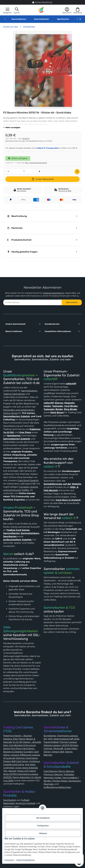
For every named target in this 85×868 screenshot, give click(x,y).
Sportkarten (63, 19)
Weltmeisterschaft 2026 (66, 739)
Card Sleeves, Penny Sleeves (59, 771)
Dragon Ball (58, 752)
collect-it (50, 467)
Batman (48, 755)
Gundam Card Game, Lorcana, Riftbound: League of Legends (22, 755)
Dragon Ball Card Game (16, 761)
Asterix (69, 752)
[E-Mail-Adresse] (32, 302)
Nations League (52, 745)
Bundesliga (50, 736)
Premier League (68, 742)
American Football (25, 803)
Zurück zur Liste (11, 27)
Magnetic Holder (53, 778)
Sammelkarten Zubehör (17, 416)
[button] (7, 10)
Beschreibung (17, 216)
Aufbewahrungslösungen (57, 787)
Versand (26, 138)
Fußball (25, 800)
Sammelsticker (42, 19)
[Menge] (24, 171)
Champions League (67, 736)
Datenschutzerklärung (54, 293)
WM (50, 739)
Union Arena (22, 768)
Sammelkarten (19, 19)
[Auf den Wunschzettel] (77, 172)
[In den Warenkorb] (42, 179)
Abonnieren (72, 302)
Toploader (69, 774)
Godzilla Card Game (14, 765)
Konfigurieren (43, 826)
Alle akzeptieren (43, 818)
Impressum (9, 860)
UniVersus (34, 761)
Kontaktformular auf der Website (62, 484)
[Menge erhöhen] (40, 171)
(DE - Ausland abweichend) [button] (36, 163)
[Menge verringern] (8, 171)
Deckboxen (75, 781)
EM (45, 739)
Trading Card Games (14, 394)
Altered (12, 771)
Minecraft (58, 748)
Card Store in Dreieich (68, 500)
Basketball (9, 803)
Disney (47, 752)
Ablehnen (43, 833)
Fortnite (48, 748)
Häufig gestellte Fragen (22, 252)
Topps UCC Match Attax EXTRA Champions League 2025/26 (21, 774)
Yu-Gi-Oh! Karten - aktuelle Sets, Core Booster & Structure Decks (22, 745)
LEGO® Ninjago (70, 745)
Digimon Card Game (27, 758)
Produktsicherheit (20, 240)
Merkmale (15, 228)
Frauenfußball (51, 742)
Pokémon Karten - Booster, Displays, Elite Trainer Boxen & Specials (19, 739)
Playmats (49, 784)
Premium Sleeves (53, 774)
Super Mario (71, 748)
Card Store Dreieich (28, 480)
